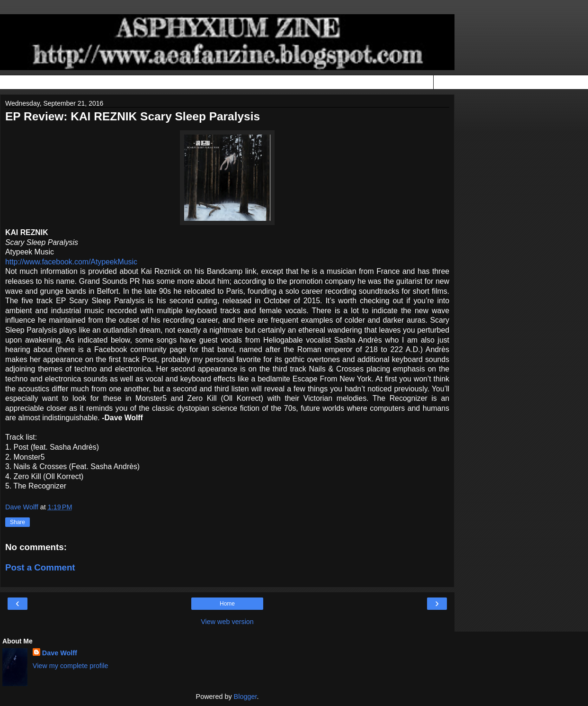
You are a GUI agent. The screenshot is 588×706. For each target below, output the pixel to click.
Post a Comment (40, 567)
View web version (227, 622)
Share (18, 522)
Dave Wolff (60, 653)
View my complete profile (71, 666)
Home (227, 604)
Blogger (245, 697)
